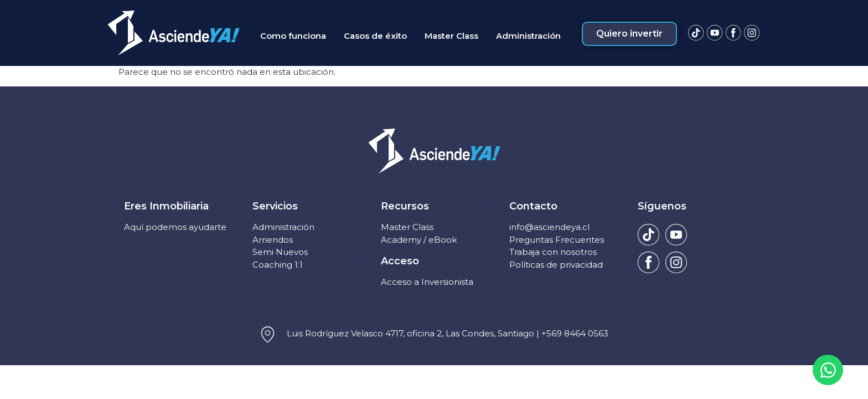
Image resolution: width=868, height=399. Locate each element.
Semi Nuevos (280, 252)
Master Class (407, 227)
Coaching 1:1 (278, 265)
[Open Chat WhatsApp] (828, 370)
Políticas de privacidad (556, 265)
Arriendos (273, 240)
